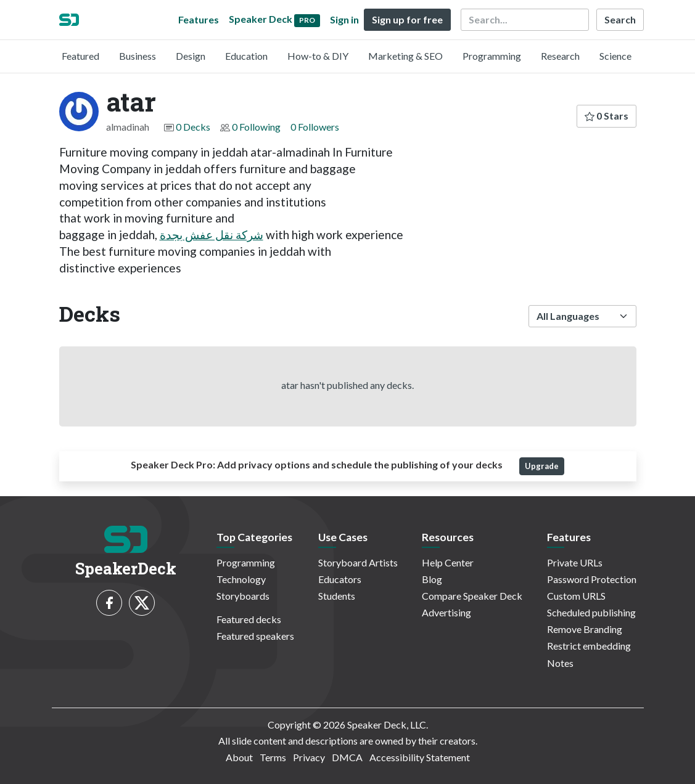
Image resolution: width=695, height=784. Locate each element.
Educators (340, 579)
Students (337, 596)
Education (246, 56)
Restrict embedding (589, 646)
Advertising (446, 612)
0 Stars (607, 116)
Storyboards (243, 596)
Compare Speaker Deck (472, 596)
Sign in (344, 19)
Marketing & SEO (405, 56)
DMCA (347, 757)
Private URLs (575, 562)
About (239, 757)
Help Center (448, 562)
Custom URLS (576, 596)
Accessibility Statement (420, 757)
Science (615, 56)
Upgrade (542, 466)
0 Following (256, 127)
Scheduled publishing (591, 612)
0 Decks (193, 127)
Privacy (309, 757)
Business (138, 56)
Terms (273, 757)
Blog (432, 579)
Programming (492, 56)
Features (199, 19)
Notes (560, 663)
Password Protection (592, 579)
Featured (80, 56)
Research (560, 56)
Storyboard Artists (358, 562)
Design (191, 56)
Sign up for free (407, 19)
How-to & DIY (318, 56)
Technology (241, 579)
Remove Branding (585, 629)
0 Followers (315, 127)
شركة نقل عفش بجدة (212, 235)
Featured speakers (255, 636)
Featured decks (249, 619)
